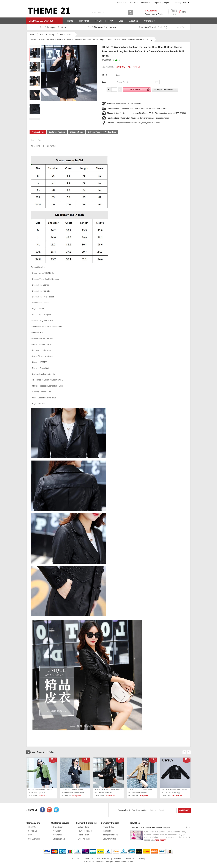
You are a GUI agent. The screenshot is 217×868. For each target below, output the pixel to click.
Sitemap (142, 859)
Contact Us (149, 21)
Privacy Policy (108, 827)
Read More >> (161, 840)
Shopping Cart (59, 839)
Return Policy (83, 835)
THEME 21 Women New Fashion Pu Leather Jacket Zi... (108, 791)
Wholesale (130, 859)
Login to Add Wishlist (167, 90)
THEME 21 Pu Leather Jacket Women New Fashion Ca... (140, 791)
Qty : (103, 89)
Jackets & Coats (66, 35)
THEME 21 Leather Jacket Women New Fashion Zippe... (73, 791)
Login (166, 3)
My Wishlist (146, 3)
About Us (134, 21)
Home (70, 21)
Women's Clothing (47, 35)
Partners (117, 859)
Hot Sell (99, 21)
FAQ (111, 21)
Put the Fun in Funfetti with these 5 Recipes (151, 828)
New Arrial (84, 21)
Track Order (58, 827)
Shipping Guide (84, 839)
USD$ (184, 3)
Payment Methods (85, 831)
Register (157, 3)
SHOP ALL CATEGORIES (41, 21)
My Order (134, 3)
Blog (121, 21)
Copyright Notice (109, 839)
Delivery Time (83, 827)
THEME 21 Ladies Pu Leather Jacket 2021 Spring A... (40, 791)
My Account (122, 3)
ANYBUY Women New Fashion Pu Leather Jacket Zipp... (174, 791)
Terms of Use (108, 831)
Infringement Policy (110, 835)
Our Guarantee (34, 839)
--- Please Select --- (122, 82)
